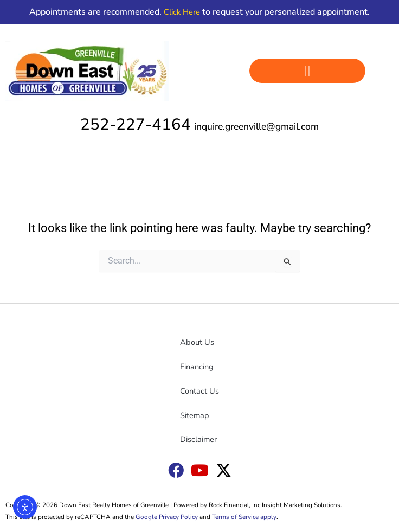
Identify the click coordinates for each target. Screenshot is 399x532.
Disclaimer (198, 439)
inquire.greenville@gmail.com (256, 126)
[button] (308, 71)
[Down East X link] (224, 470)
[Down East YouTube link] (200, 470)
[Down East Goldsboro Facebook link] (176, 470)
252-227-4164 (136, 124)
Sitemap (195, 415)
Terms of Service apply (244, 517)
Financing (197, 367)
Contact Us (200, 391)
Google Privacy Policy (167, 517)
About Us (197, 342)
